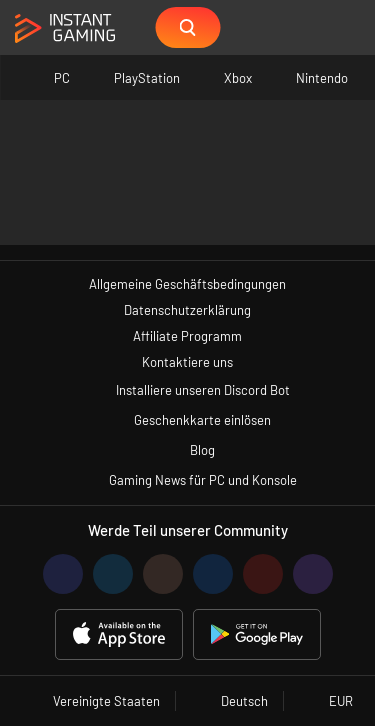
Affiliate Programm (187, 336)
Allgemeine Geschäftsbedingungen (187, 284)
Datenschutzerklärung (187, 310)
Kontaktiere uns (187, 362)
